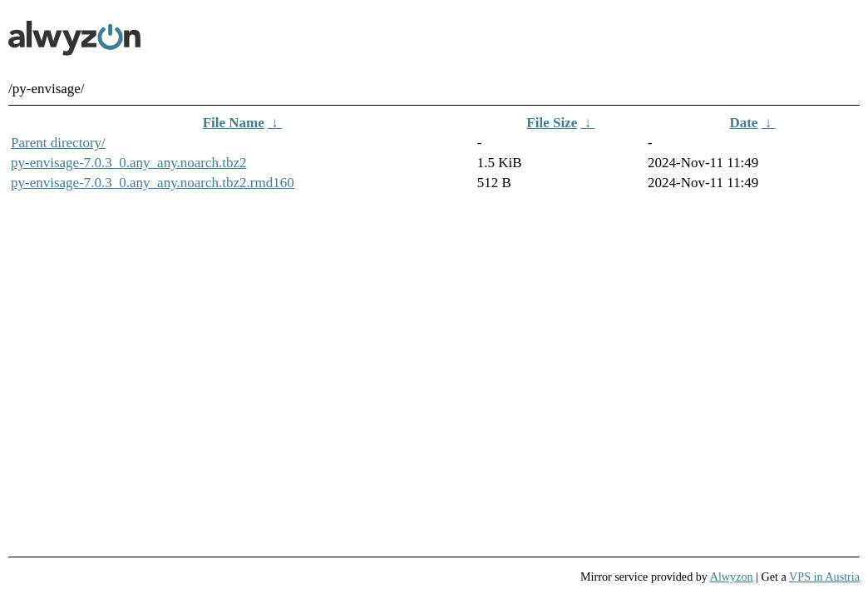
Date (743, 123)
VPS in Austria (824, 577)
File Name (234, 123)
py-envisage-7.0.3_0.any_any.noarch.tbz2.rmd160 (153, 183)
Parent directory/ (58, 143)
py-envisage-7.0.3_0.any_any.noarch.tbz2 (129, 163)
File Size (552, 123)
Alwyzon (732, 577)
